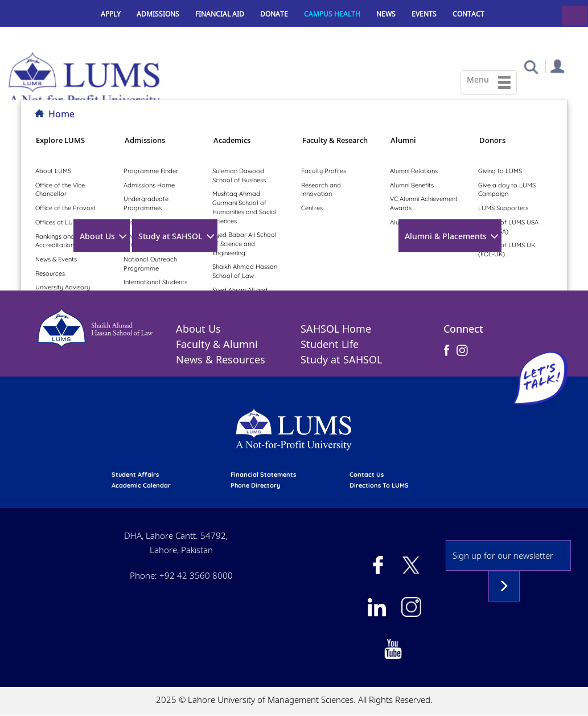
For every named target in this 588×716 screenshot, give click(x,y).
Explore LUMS (60, 140)
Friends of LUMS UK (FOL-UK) (507, 249)
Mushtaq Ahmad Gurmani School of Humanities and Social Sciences (244, 207)
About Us (97, 236)
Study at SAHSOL (170, 236)
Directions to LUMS (379, 485)
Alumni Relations (414, 171)
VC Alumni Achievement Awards (424, 203)
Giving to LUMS (500, 171)
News (386, 14)
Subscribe (504, 586)
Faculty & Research (335, 140)
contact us (367, 474)
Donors (492, 140)
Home (61, 114)
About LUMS (53, 171)
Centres (312, 208)
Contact (468, 14)
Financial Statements (263, 474)
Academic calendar (141, 485)
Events (424, 14)
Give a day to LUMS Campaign (507, 190)
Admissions (158, 14)
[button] (531, 66)
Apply (111, 14)
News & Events (56, 259)
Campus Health (332, 14)
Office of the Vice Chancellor (60, 190)
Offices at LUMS (58, 222)
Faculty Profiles (324, 171)
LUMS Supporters (503, 208)
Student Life (330, 344)
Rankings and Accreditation (55, 241)
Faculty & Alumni (217, 344)
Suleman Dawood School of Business (239, 175)
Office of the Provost (65, 208)
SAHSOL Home (336, 329)
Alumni (403, 140)
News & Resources (221, 359)
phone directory (255, 485)
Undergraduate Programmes (146, 203)
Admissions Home (149, 185)
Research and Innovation (321, 190)
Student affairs (135, 474)
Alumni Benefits (412, 185)
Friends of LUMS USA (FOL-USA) (508, 227)
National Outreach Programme (150, 264)
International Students (155, 282)
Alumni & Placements (446, 236)
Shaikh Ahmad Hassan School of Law (245, 271)
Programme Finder (151, 171)
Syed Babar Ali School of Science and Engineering (244, 244)
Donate (274, 14)
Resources (50, 273)
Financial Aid (220, 14)
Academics (232, 140)
